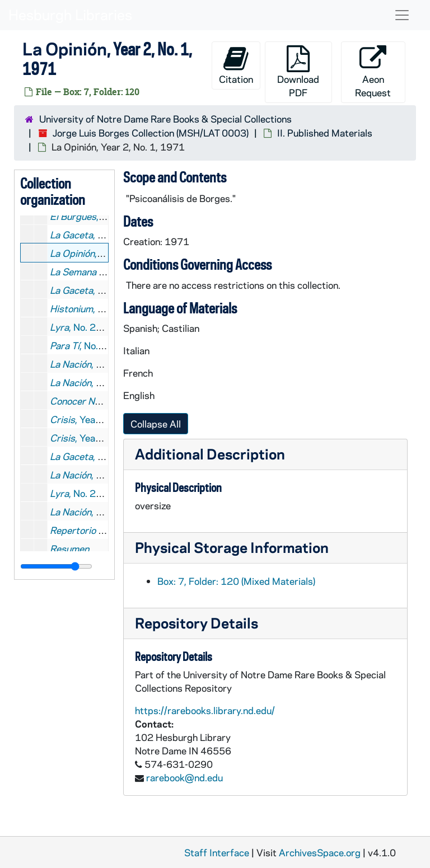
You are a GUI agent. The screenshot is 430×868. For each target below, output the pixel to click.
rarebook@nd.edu (184, 777)
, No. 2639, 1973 (102, 345)
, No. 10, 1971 (102, 234)
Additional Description (210, 454)
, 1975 (85, 512)
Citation (236, 65)
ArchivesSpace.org (320, 852)
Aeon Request (373, 72)
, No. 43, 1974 (102, 456)
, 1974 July (95, 475)
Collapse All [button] (156, 424)
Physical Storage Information (232, 547)
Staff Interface (217, 852)
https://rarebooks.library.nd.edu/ (205, 710)
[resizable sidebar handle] (56, 566)
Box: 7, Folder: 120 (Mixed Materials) (236, 581)
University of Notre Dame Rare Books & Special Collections (165, 119)
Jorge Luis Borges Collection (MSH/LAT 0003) (151, 133)
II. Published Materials (325, 133)
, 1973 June (96, 364)
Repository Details (197, 623)
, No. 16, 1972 (102, 290)
